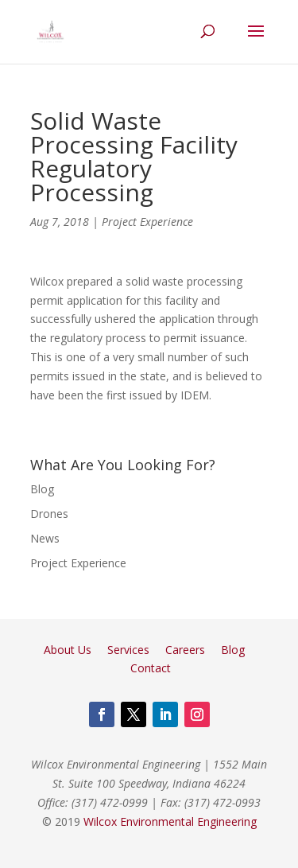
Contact (151, 668)
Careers (185, 650)
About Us (68, 650)
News (45, 538)
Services (128, 650)
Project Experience (147, 222)
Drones (49, 514)
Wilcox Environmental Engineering (170, 821)
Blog (42, 489)
